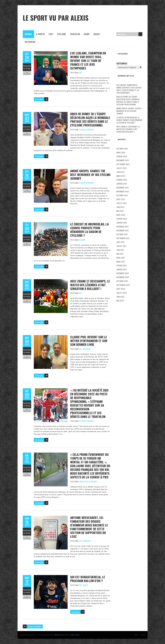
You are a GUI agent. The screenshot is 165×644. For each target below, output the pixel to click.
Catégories (122, 64)
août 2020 (121, 289)
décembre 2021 (122, 226)
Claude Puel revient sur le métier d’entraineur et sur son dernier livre (89, 341)
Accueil (28, 34)
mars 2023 (121, 176)
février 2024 (122, 156)
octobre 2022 (122, 195)
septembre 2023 (123, 164)
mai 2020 (120, 301)
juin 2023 (120, 172)
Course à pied (84, 482)
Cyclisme (62, 34)
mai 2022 (120, 211)
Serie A (85, 585)
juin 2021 (120, 250)
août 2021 (121, 242)
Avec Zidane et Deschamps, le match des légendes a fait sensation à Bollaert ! (90, 285)
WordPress (58, 635)
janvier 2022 (122, 223)
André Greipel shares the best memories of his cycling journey (90, 175)
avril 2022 (121, 215)
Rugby (87, 34)
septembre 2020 (123, 285)
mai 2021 (120, 254)
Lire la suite (39, 99)
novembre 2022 (123, 191)
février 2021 (122, 265)
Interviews (30, 42)
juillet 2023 (122, 168)
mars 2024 (121, 152)
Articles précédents (35, 626)
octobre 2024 (122, 149)
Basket (97, 34)
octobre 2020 (122, 281)
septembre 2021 (123, 238)
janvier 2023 (122, 184)
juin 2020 (120, 297)
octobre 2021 (122, 234)
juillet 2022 (122, 203)
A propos (40, 34)
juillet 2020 (122, 293)
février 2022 (122, 219)
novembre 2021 (123, 230)
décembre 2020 (123, 273)
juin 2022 (120, 207)
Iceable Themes (75, 635)
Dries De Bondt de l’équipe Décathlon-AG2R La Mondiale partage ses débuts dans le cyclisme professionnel (90, 119)
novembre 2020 (123, 277)
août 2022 (121, 199)
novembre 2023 (123, 160)
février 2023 (122, 180)
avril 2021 (121, 258)
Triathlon (75, 34)
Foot (51, 34)
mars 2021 (121, 262)
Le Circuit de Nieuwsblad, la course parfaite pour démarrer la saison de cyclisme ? (89, 230)
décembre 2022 (123, 188)
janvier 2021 (122, 269)
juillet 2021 (121, 246)
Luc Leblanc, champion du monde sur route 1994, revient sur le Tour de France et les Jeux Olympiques (88, 61)
